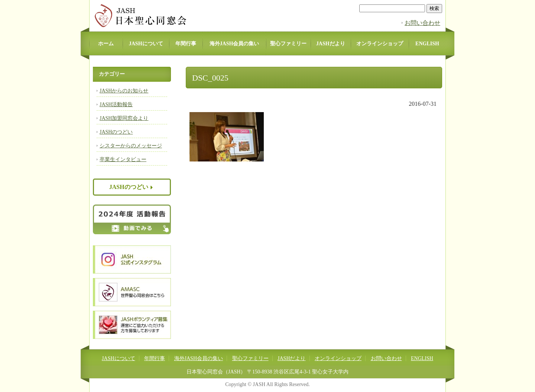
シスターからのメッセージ (131, 146)
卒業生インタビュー (123, 159)
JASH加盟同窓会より (124, 118)
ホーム (106, 44)
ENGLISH (427, 44)
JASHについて (146, 44)
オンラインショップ (380, 44)
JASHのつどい (116, 132)
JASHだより (331, 44)
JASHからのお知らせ (124, 91)
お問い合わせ (422, 23)
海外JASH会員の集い (234, 44)
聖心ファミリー (288, 44)
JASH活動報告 (116, 104)
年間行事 (186, 44)
